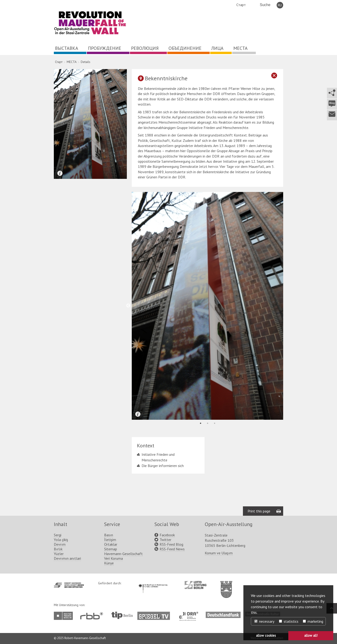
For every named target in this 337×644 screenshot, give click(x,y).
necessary (264, 621)
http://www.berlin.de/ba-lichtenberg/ (226, 586)
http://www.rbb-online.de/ (93, 616)
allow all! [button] (311, 635)
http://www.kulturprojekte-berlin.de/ (64, 616)
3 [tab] (215, 423)
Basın (109, 535)
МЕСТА (240, 48)
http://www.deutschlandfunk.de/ (223, 614)
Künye (109, 563)
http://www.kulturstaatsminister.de (153, 583)
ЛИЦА (217, 48)
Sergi (58, 535)
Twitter (165, 540)
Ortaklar (111, 544)
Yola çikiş (61, 540)
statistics (289, 621)
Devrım (60, 544)
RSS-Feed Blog (171, 544)
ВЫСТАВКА (67, 48)
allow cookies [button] (266, 635)
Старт (241, 5)
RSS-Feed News (172, 549)
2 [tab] (208, 423)
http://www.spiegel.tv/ (156, 614)
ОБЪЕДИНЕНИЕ (185, 48)
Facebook (167, 535)
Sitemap (111, 549)
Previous (128, 306)
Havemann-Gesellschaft (123, 554)
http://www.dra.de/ (190, 614)
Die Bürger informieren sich (163, 466)
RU (280, 5)
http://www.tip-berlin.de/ (122, 615)
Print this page (259, 511)
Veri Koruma (114, 558)
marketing (313, 621)
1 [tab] (201, 423)
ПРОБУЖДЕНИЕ (105, 48)
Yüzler (59, 554)
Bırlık (58, 549)
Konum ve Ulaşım (219, 553)
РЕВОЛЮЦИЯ (145, 48)
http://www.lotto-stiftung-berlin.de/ (196, 585)
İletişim (110, 540)
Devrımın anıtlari (67, 558)
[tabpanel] (207, 306)
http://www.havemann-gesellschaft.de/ (69, 585)
